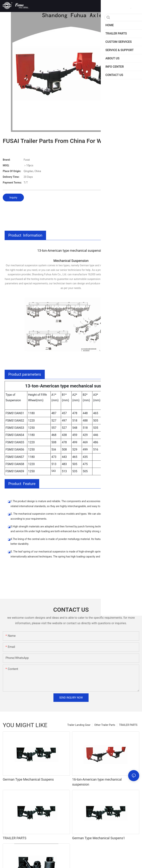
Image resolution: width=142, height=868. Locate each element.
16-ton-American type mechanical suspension (97, 782)
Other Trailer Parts (105, 725)
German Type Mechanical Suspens (28, 779)
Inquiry (13, 197)
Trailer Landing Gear (79, 725)
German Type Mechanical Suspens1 (99, 838)
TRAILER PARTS (128, 725)
